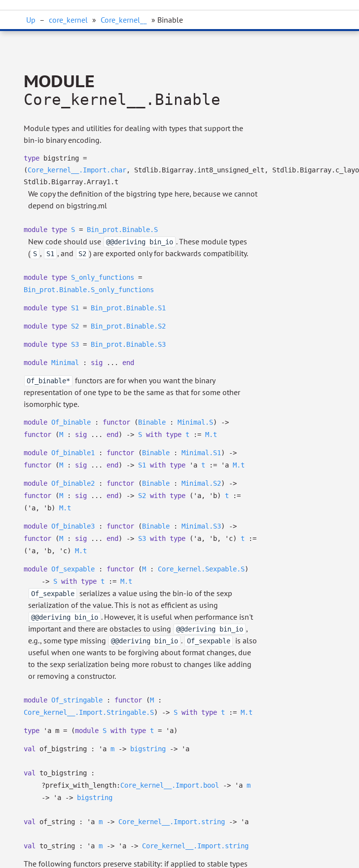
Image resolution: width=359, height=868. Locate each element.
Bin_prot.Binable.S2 (128, 326)
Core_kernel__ (124, 20)
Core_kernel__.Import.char (77, 170)
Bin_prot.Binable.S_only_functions (89, 290)
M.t (211, 434)
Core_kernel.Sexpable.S (201, 569)
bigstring (148, 749)
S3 (75, 344)
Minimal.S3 (201, 526)
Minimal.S (195, 422)
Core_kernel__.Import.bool (170, 785)
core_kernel (68, 20)
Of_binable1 (73, 453)
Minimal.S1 (201, 453)
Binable (152, 422)
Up (31, 20)
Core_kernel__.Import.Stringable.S (89, 712)
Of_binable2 (73, 483)
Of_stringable (77, 700)
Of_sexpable (73, 569)
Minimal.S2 (201, 483)
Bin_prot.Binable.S (122, 230)
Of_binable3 (73, 526)
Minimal (65, 363)
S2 (75, 326)
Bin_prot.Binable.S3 (128, 344)
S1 (75, 308)
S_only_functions (103, 277)
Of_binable (71, 422)
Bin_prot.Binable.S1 (128, 308)
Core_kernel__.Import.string (172, 822)
